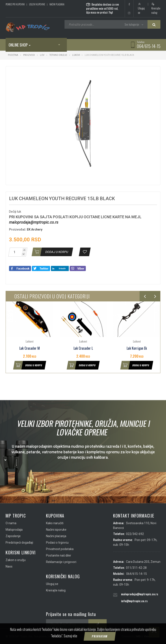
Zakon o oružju (16, 560)
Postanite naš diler (59, 555)
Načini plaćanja (57, 4)
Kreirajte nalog (156, 9)
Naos (9, 566)
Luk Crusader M (30, 348)
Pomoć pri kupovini (15, 4)
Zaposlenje (13, 536)
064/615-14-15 (149, 46)
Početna (13, 55)
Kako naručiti (55, 523)
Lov (42, 55)
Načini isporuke (56, 530)
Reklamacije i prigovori (61, 562)
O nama (11, 523)
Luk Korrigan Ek (137, 348)
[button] (133, 73)
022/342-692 (135, 534)
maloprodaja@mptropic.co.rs (34, 222)
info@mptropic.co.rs (134, 601)
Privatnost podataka (60, 549)
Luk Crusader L (83, 348)
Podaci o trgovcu (57, 543)
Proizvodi (29, 55)
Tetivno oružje (58, 55)
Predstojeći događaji (19, 543)
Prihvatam (100, 636)
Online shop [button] (20, 45)
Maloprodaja (14, 530)
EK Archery (35, 229)
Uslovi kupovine (37, 4)
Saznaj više (70, 636)
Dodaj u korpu (28, 365)
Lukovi (76, 55)
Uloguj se (141, 9)
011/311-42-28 (136, 568)
